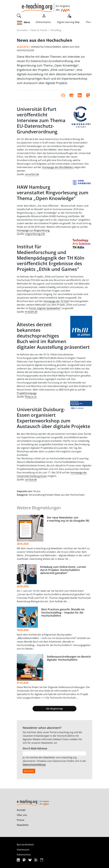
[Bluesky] (30, 860)
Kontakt (21, 810)
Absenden (29, 771)
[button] (26, 23)
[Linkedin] (19, 860)
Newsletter (23, 825)
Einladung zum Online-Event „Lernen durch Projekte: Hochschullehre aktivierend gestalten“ (63, 570)
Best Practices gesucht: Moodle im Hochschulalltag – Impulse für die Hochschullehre (63, 612)
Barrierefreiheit (25, 845)
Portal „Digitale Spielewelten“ (45, 308)
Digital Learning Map (68, 22)
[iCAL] (42, 860)
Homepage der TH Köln (56, 301)
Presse (21, 820)
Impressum (23, 850)
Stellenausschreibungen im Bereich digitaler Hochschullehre (69, 658)
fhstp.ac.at (31, 397)
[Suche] (19, 15)
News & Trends (39, 30)
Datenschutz (24, 855)
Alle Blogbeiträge (54, 709)
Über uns (22, 815)
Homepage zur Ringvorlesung (33, 230)
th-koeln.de (31, 312)
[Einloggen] (44, 15)
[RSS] (36, 860)
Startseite (22, 30)
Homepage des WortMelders (58, 167)
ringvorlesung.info (35, 234)
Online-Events (43, 22)
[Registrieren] (69, 15)
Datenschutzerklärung (34, 765)
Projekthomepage (27, 393)
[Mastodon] (24, 860)
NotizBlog (56, 30)
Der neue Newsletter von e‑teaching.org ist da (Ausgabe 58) (68, 519)
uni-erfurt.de (32, 174)
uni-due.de (31, 480)
